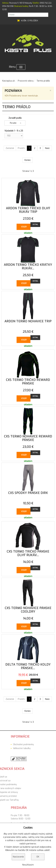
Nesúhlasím (28, 865)
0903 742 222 (46, 3)
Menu (17, 67)
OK (38, 857)
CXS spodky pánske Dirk (28, 493)
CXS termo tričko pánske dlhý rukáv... (28, 553)
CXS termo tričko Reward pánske (28, 382)
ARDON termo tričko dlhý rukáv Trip (28, 210)
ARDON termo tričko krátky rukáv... (28, 267)
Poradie (13, 123)
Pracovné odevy (26, 81)
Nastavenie (18, 857)
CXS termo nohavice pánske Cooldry (28, 610)
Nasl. (47, 148)
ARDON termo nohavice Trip (28, 321)
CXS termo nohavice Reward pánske (28, 438)
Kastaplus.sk (9, 81)
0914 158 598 (8, 6)
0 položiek (33, 21)
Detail (35, 225)
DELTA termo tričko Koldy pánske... (28, 666)
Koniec (28, 160)
